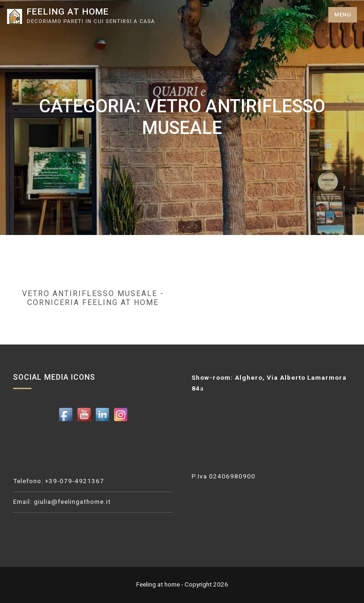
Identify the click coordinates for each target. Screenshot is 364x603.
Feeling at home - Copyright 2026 (182, 584)
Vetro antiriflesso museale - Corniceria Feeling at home (93, 298)
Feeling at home (68, 12)
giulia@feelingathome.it (72, 502)
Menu (343, 15)
